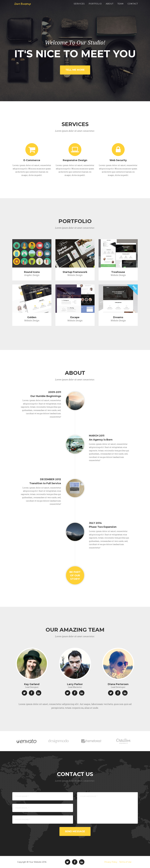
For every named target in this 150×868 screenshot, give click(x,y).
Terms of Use (125, 862)
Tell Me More (75, 70)
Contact (133, 7)
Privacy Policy (111, 862)
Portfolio (95, 7)
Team (120, 7)
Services (79, 7)
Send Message (75, 831)
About (110, 7)
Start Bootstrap (24, 7)
